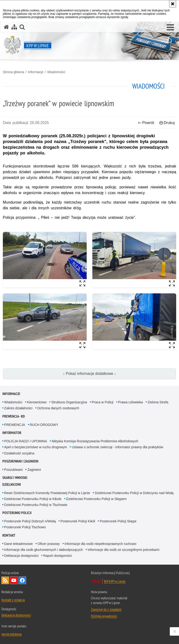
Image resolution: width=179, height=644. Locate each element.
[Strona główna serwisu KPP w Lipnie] (6, 27)
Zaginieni (34, 470)
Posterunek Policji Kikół (78, 521)
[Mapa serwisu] (14, 27)
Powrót (146, 123)
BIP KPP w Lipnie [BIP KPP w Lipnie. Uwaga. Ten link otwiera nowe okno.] (115, 581)
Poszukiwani (14, 470)
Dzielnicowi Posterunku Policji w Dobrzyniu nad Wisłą (134, 493)
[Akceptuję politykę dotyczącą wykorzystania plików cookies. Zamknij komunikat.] (173, 4)
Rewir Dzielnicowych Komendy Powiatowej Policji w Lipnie (47, 493)
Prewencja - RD (14, 416)
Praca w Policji (103, 402)
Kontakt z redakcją (13, 600)
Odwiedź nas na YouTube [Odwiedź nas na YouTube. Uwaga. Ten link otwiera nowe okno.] (14, 580)
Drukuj (167, 123)
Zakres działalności (18, 408)
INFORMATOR (12, 433)
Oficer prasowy (49, 544)
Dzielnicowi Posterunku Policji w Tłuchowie (36, 505)
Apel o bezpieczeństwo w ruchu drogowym (36, 447)
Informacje (35, 72)
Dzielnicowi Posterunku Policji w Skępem (96, 499)
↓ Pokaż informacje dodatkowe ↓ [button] (89, 374)
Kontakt (9, 535)
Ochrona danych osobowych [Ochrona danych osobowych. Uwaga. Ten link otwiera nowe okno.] (58, 408)
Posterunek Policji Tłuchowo (25, 527)
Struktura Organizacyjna (69, 402)
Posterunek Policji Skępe (118, 521)
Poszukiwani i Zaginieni (20, 461)
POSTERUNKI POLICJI (17, 513)
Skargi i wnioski (15, 478)
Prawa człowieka (131, 402)
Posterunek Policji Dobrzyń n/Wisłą (30, 521)
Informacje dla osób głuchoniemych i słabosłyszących (44, 550)
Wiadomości (56, 72)
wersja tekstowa (12, 634)
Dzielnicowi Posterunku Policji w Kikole (33, 499)
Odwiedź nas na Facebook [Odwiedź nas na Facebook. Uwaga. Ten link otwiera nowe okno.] (22, 580)
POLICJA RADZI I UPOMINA (26, 441)
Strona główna (14, 72)
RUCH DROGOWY (44, 425)
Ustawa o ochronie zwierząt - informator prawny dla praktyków (117, 447)
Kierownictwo (37, 402)
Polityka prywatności (104, 616)
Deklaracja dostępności (21, 556)
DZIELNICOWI (12, 484)
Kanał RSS (5, 580)
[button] (170, 28)
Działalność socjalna (19, 453)
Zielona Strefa (158, 402)
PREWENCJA (15, 425)
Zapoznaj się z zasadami (106, 609)
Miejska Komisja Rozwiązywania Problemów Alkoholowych (95, 441)
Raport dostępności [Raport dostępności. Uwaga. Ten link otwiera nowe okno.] (58, 556)
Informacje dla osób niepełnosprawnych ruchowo (101, 544)
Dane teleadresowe (19, 544)
